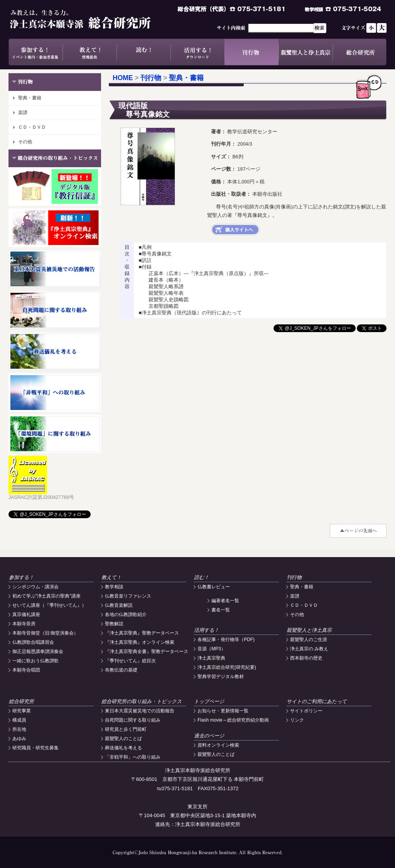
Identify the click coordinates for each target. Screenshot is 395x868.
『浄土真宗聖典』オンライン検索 (140, 642)
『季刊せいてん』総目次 (130, 661)
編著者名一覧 (225, 601)
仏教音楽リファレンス (128, 596)
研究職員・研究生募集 (35, 748)
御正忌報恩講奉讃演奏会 (38, 651)
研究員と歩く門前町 (126, 729)
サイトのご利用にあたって (317, 701)
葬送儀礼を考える (123, 748)
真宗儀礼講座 (26, 614)
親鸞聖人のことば (123, 739)
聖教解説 (114, 624)
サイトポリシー (306, 711)
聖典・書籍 (30, 98)
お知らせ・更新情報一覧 (223, 711)
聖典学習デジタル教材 (221, 677)
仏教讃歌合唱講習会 (33, 642)
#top (358, 531)
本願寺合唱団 (26, 670)
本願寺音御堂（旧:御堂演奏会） (45, 633)
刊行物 (252, 52)
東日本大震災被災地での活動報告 (140, 711)
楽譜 (23, 112)
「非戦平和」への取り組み (133, 757)
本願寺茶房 (24, 624)
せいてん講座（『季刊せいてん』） (49, 605)
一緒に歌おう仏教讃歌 (35, 661)
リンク (297, 720)
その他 (25, 142)
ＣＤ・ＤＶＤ (32, 127)
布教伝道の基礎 (121, 670)
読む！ (143, 52)
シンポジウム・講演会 (35, 587)
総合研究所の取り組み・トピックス (142, 701)
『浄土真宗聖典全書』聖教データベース (147, 651)
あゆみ (19, 739)
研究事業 (22, 711)
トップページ (209, 701)
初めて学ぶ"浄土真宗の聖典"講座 (46, 596)
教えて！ (89, 52)
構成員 (19, 720)
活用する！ (197, 52)
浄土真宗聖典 (211, 658)
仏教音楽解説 (119, 605)
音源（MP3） (212, 649)
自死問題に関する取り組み (133, 720)
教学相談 (114, 587)
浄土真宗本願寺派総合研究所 (91, 19)
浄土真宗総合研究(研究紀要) (227, 667)
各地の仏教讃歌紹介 (126, 614)
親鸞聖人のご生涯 (309, 640)
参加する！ (35, 52)
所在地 (19, 729)
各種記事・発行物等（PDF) (226, 640)
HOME (123, 78)
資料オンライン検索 (218, 745)
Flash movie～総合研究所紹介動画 (233, 720)
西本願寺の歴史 (306, 658)
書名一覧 (221, 610)
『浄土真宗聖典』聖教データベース (142, 633)
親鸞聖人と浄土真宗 (306, 52)
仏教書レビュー (214, 587)
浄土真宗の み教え (309, 649)
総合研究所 (360, 52)
